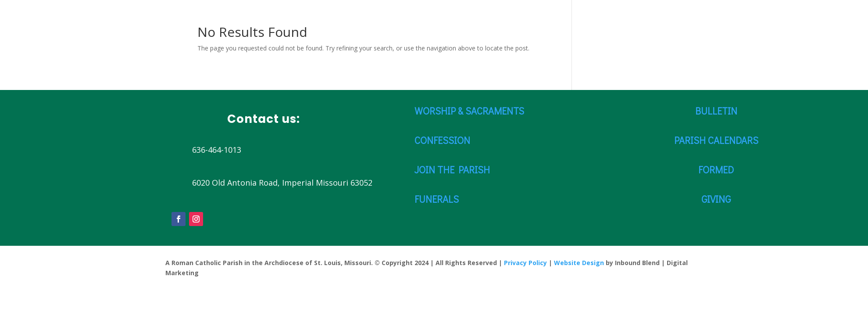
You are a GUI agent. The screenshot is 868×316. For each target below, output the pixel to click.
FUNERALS (437, 199)
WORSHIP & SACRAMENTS (469, 111)
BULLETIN (716, 111)
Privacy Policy (525, 263)
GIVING (716, 199)
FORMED (716, 170)
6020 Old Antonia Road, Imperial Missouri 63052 (282, 183)
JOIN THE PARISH (452, 170)
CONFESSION (442, 140)
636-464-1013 (217, 150)
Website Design (579, 263)
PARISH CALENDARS (716, 140)
